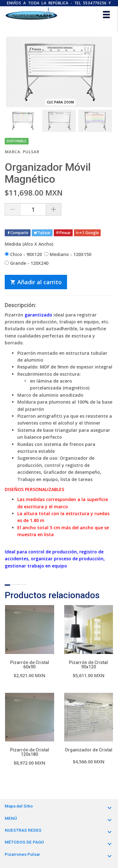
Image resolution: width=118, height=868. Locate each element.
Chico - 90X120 (23, 254)
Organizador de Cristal (89, 750)
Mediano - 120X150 (68, 254)
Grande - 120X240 (27, 263)
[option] (23, 121)
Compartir (18, 233)
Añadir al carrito (36, 282)
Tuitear (42, 233)
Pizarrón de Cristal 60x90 (30, 665)
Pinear (63, 233)
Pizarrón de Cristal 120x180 (30, 752)
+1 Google (87, 233)
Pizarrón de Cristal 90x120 (88, 665)
